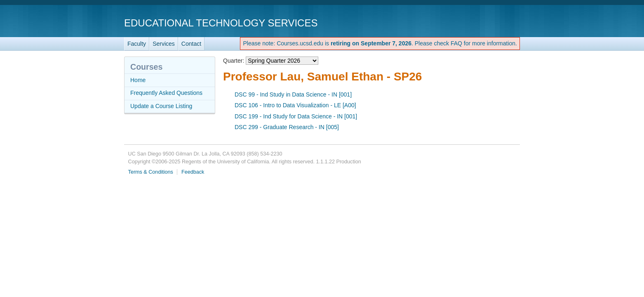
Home (138, 80)
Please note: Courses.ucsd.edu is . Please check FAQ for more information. (380, 43)
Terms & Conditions (151, 172)
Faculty (137, 44)
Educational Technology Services (221, 23)
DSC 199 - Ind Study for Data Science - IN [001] (296, 116)
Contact (191, 44)
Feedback (193, 172)
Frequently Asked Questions (166, 93)
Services (164, 44)
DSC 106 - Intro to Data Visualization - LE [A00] (295, 105)
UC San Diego (473, 22)
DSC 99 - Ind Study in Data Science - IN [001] (293, 94)
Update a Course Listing (161, 106)
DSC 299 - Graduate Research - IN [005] (287, 127)
